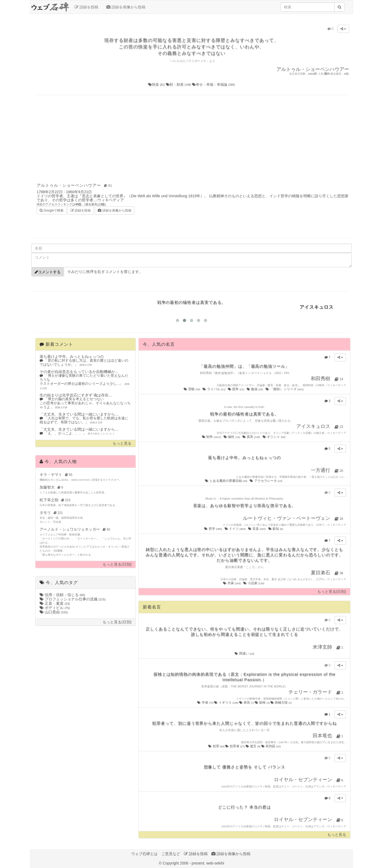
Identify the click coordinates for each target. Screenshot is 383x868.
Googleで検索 (52, 210)
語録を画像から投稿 (126, 7)
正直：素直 (55, 603)
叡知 (276, 529)
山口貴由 (54, 612)
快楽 (157, 84)
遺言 (253, 746)
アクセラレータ (266, 481)
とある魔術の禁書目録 (226, 481)
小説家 (254, 583)
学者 (206, 703)
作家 (232, 583)
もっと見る (122, 443)
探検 (263, 703)
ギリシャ (274, 437)
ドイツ (235, 529)
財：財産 (179, 84)
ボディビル (55, 608)
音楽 (257, 529)
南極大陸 (281, 703)
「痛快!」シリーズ (285, 389)
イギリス (227, 703)
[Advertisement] (191, 138)
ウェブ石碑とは (144, 854)
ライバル (214, 389)
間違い (244, 653)
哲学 (213, 529)
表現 (247, 703)
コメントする (48, 272)
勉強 (255, 389)
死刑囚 (271, 746)
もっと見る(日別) (117, 564)
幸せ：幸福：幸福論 (213, 84)
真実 (252, 437)
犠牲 (232, 437)
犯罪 (217, 746)
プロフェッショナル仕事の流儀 (73, 599)
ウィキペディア (111, 200)
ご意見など (171, 854)
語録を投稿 (86, 7)
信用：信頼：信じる (62, 595)
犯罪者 (235, 746)
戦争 (212, 437)
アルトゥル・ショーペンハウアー (75, 185)
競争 (236, 389)
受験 (192, 389)
